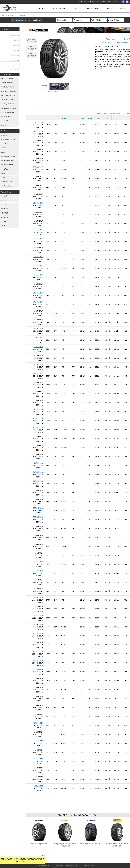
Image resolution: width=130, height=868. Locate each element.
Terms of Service (89, 865)
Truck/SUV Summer (7, 161)
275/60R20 (4, 226)
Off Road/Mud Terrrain (8, 139)
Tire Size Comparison (60, 8)
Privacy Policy (25, 861)
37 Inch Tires (5, 204)
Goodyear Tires (15, 56)
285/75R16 (4, 209)
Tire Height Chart (6, 117)
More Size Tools (95, 8)
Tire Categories (6, 131)
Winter (3, 152)
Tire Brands (5, 29)
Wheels (3, 125)
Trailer (3, 173)
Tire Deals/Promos (97, 2)
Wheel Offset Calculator (9, 91)
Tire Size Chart (78, 8)
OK (43, 855)
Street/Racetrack (6, 169)
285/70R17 (4, 217)
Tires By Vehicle (17, 20)
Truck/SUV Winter (7, 165)
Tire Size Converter (7, 78)
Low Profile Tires (6, 186)
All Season (4, 144)
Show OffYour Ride (44, 86)
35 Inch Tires (5, 200)
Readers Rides (107, 2)
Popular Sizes (6, 192)
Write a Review (101, 69)
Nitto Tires (16, 40)
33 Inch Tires (5, 196)
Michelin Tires (16, 66)
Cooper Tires (16, 45)
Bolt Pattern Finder (7, 100)
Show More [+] (13, 70)
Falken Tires (16, 61)
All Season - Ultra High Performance (116, 42)
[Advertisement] (78, 103)
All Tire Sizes (5, 121)
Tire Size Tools (6, 75)
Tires (110, 8)
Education (123, 8)
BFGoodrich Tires (15, 35)
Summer (3, 148)
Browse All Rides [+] (54, 91)
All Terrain (4, 135)
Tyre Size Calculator (7, 112)
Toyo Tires (16, 51)
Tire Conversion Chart (8, 95)
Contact (115, 2)
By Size (28, 20)
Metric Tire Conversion (8, 108)
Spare (3, 177)
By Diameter (37, 20)
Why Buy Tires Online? (85, 2)
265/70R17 (4, 213)
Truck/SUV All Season (8, 156)
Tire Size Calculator (41, 8)
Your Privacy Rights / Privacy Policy (67, 865)
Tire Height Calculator (8, 104)
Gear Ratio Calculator (8, 87)
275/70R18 (4, 221)
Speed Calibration (7, 83)
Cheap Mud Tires (6, 182)
